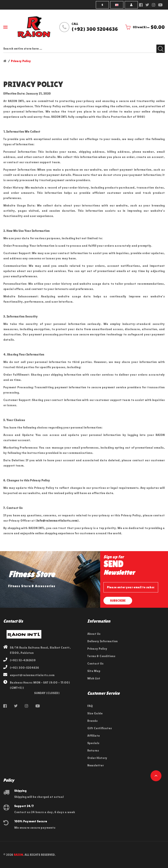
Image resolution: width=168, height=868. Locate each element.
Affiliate (94, 736)
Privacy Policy (21, 61)
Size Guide (95, 713)
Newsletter (95, 765)
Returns (93, 750)
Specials (93, 743)
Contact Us (95, 663)
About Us (94, 634)
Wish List (94, 678)
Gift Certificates (100, 728)
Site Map (94, 671)
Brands (92, 721)
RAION (18, 855)
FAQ (90, 706)
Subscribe (118, 601)
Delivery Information (102, 641)
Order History (97, 758)
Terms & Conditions (101, 656)
